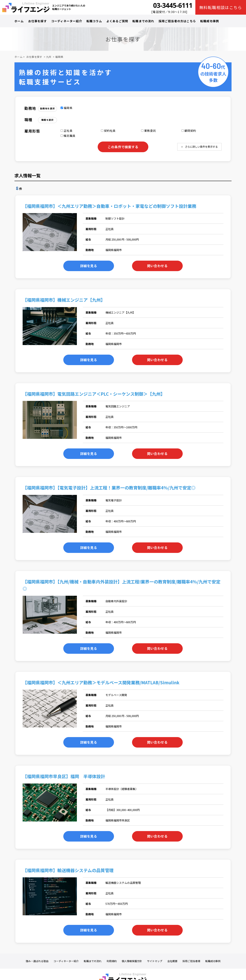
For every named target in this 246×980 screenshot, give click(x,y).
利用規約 (112, 961)
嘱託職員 (68, 136)
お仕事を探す (38, 21)
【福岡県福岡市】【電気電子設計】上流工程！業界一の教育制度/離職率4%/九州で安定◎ (109, 488)
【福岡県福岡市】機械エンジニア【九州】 (64, 300)
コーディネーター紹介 (67, 21)
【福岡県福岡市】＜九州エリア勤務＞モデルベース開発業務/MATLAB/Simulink (101, 682)
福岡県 (59, 57)
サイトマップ (155, 961)
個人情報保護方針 (132, 961)
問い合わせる (157, 266)
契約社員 (108, 131)
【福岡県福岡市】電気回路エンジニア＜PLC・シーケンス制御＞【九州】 (94, 394)
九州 (49, 57)
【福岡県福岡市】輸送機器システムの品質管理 (68, 870)
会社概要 (172, 961)
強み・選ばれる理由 (37, 961)
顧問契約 (189, 131)
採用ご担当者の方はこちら (177, 21)
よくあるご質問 (117, 21)
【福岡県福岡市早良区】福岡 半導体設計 (64, 776)
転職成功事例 (210, 21)
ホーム (19, 21)
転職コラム (94, 21)
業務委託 (149, 131)
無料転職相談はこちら (221, 7)
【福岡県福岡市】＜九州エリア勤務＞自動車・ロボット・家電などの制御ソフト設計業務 (109, 206)
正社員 (67, 131)
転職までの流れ (143, 21)
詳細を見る (89, 266)
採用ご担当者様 (191, 961)
